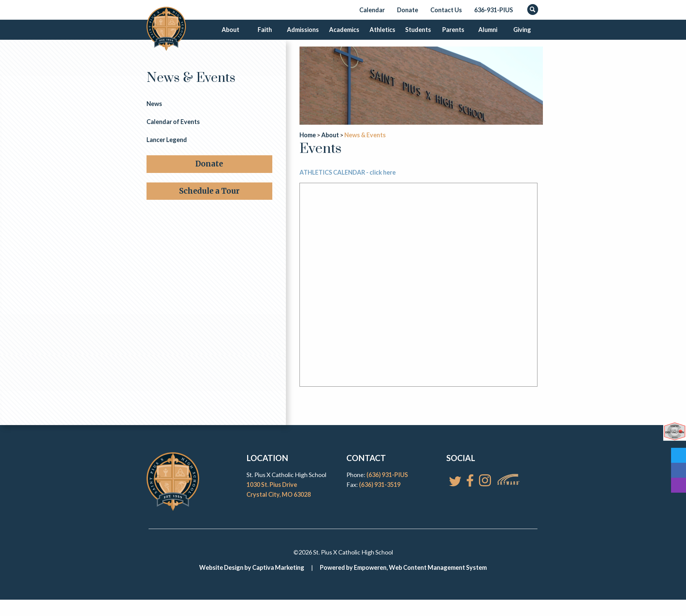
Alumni (486, 35)
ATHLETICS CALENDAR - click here (348, 184)
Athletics (380, 35)
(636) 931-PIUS (387, 486)
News (154, 115)
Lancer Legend (167, 151)
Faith (266, 35)
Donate (408, 10)
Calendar (372, 10)
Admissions (304, 35)
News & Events (191, 90)
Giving (522, 35)
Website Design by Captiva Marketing (252, 579)
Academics (343, 35)
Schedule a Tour (209, 202)
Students (415, 35)
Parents (451, 35)
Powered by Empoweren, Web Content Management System (403, 579)
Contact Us (446, 10)
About (231, 35)
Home (308, 146)
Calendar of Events (173, 133)
